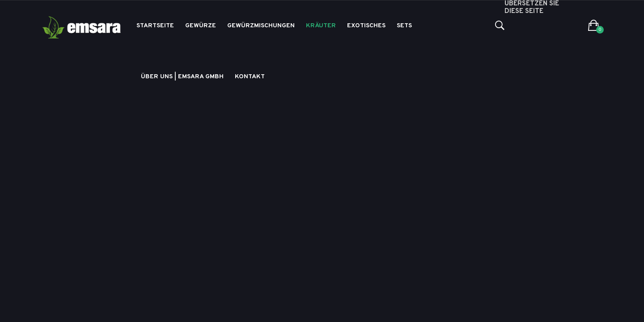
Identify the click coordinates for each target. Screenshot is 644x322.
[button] (594, 26)
